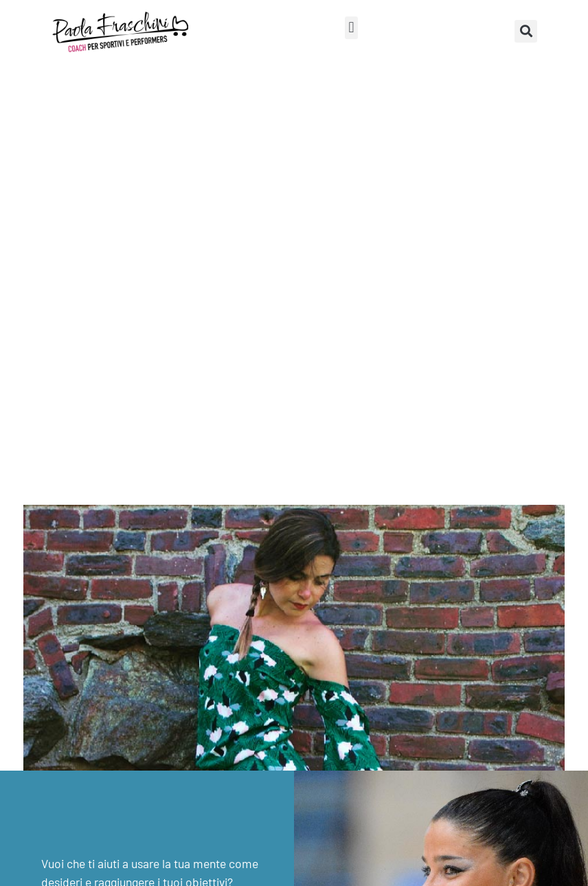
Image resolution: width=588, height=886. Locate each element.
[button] (351, 28)
